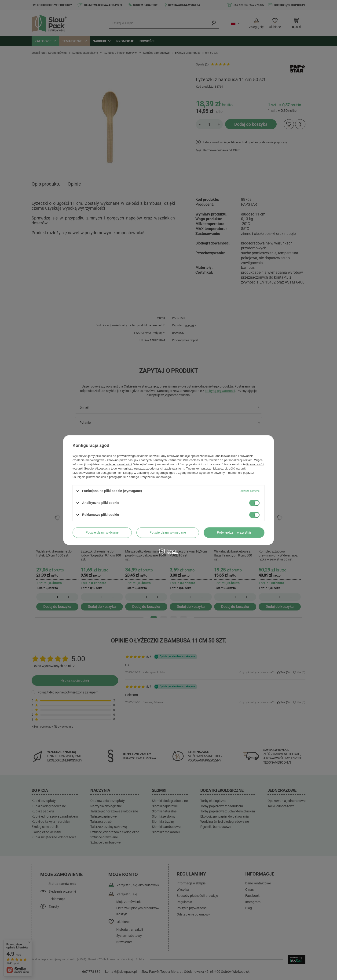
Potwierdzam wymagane (168, 532)
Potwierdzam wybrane (102, 532)
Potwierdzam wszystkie (234, 532)
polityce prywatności (118, 464)
